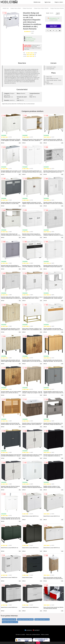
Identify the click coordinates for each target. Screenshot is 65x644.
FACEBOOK (28, 630)
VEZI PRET (53, 26)
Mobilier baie (37, 2)
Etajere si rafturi (59, 2)
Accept (38, 643)
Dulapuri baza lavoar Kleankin (57, 8)
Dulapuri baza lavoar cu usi (42, 619)
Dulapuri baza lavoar (27, 8)
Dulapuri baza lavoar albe (9, 619)
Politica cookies (45, 635)
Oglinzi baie (48, 2)
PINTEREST (36, 630)
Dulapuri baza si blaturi (16, 8)
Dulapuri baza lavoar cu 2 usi (10, 622)
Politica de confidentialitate (33, 635)
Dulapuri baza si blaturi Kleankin (41, 8)
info (20, 143)
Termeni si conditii (20, 635)
